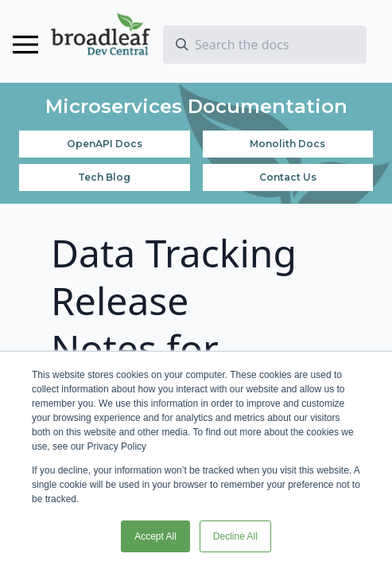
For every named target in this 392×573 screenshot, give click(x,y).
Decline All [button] (235, 536)
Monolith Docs (287, 144)
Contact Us (288, 177)
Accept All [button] (155, 536)
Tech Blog (104, 177)
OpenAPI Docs (105, 144)
